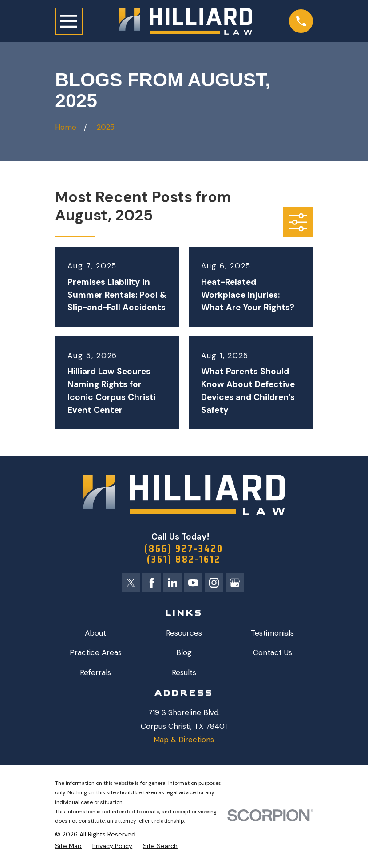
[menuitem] (68, 849)
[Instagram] (215, 585)
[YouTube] (194, 585)
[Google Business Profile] (237, 585)
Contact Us (273, 655)
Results (184, 675)
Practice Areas (96, 655)
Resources (184, 636)
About (95, 636)
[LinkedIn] (172, 585)
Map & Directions (184, 742)
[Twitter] (129, 585)
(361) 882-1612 (184, 560)
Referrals (95, 675)
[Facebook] (150, 585)
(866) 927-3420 (184, 549)
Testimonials (272, 636)
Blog (184, 655)
